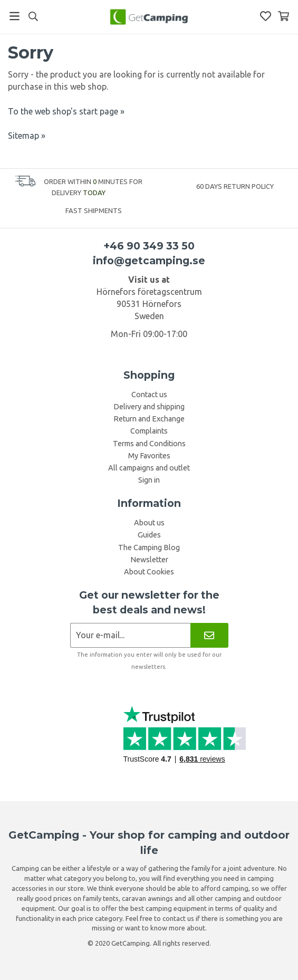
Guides (149, 535)
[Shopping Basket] (283, 16)
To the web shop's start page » (66, 111)
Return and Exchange (149, 419)
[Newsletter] (209, 635)
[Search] (33, 16)
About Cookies (149, 572)
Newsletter (149, 560)
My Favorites (149, 456)
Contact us (149, 395)
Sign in (149, 480)
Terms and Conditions (149, 444)
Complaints (149, 431)
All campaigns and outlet (149, 468)
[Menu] (15, 16)
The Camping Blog (149, 547)
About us (149, 523)
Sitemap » (27, 136)
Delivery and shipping (149, 407)
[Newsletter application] (131, 635)
